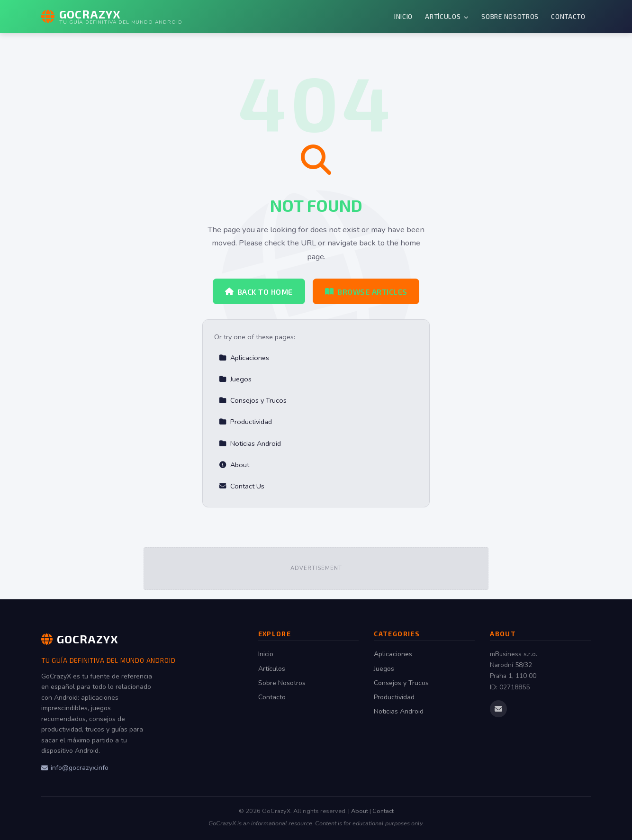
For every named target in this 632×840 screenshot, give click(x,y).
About (234, 465)
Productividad (245, 422)
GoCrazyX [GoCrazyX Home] (80, 639)
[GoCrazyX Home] (112, 17)
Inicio (403, 16)
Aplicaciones (244, 358)
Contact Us (242, 486)
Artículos (447, 16)
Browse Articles (366, 292)
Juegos (235, 379)
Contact (383, 811)
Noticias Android (250, 443)
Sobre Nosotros (510, 16)
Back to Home (259, 292)
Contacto (568, 16)
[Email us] (498, 709)
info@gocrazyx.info (75, 768)
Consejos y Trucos (253, 400)
